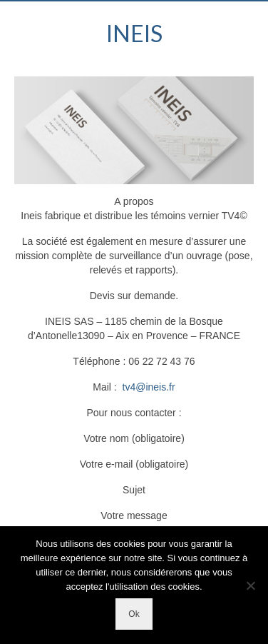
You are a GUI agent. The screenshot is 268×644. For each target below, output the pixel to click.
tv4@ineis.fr (149, 387)
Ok (134, 614)
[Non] (250, 585)
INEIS (134, 33)
